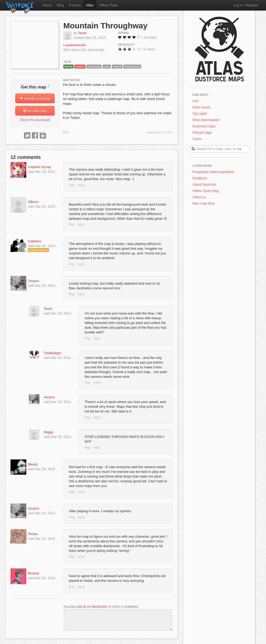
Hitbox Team (109, 5)
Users (197, 139)
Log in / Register (246, 5)
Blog (60, 5)
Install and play (35, 98)
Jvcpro (34, 281)
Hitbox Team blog (206, 191)
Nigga (48, 432)
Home (47, 5)
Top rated (199, 114)
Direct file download (35, 120)
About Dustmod (204, 184)
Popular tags (202, 132)
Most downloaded (206, 120)
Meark (33, 464)
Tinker (33, 534)
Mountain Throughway (105, 26)
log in (81, 607)
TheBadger (53, 353)
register (99, 607)
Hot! (196, 101)
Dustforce (200, 178)
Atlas (90, 5)
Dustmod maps (204, 126)
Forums (75, 5)
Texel (82, 33)
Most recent (201, 107)
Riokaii (34, 573)
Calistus (35, 241)
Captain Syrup (39, 167)
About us (199, 197)
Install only (35, 111)
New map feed (204, 203)
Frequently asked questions (213, 172)
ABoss (33, 202)
